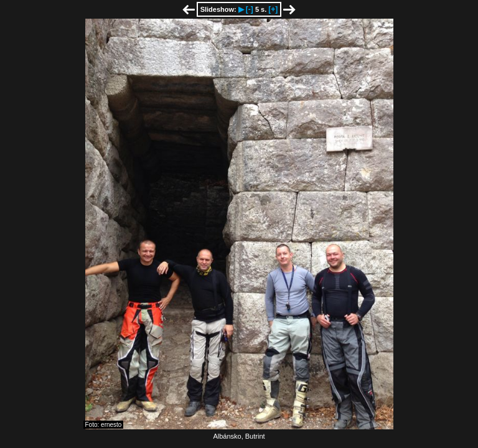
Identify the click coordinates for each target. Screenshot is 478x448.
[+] (273, 9)
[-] (250, 9)
